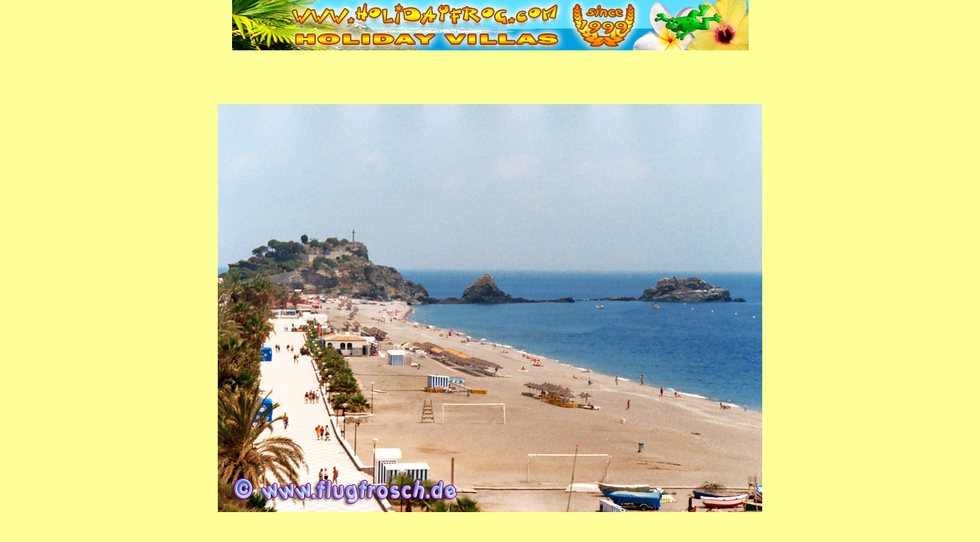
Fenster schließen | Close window (490, 533)
